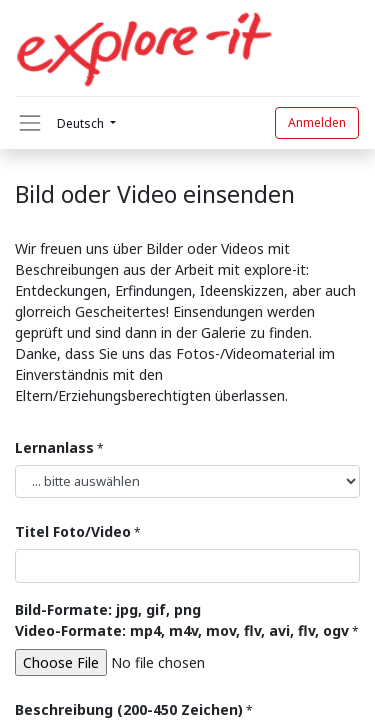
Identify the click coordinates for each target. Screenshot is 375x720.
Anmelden (317, 122)
